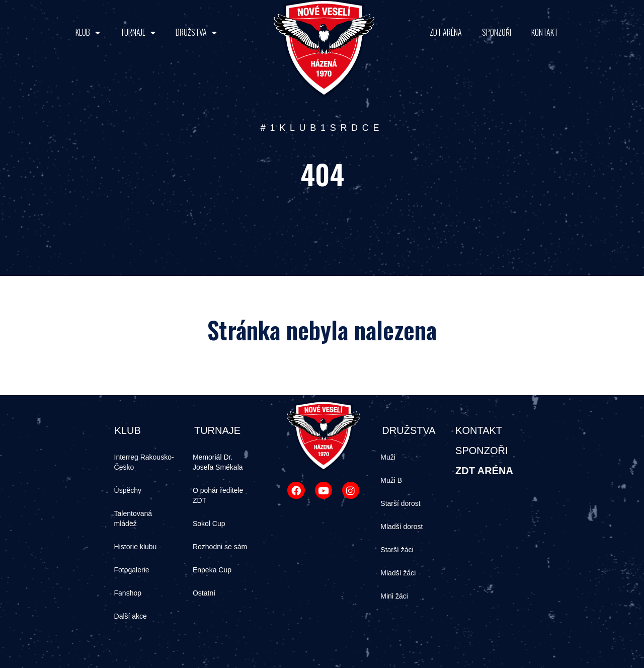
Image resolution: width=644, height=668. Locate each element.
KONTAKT (545, 32)
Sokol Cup (209, 524)
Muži (388, 457)
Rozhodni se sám (220, 547)
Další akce (131, 616)
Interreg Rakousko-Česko (144, 462)
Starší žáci (397, 550)
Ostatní (204, 593)
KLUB (88, 32)
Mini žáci (394, 596)
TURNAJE (138, 32)
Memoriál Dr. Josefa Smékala (218, 462)
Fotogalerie (132, 570)
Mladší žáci (398, 573)
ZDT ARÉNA (446, 32)
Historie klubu (136, 547)
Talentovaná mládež (133, 518)
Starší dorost (400, 503)
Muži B (391, 480)
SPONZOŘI (497, 32)
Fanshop (128, 593)
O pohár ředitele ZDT (218, 495)
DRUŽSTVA (196, 32)
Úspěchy (128, 490)
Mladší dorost (401, 527)
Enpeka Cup (212, 570)
